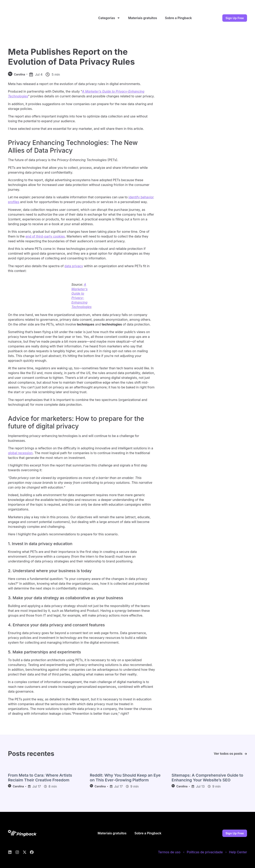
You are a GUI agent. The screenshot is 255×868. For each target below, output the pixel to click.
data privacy (74, 266)
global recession (20, 453)
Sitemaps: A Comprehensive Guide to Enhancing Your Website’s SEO (207, 778)
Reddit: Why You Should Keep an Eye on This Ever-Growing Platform (125, 778)
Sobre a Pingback (178, 18)
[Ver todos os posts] (246, 754)
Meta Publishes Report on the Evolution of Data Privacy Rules (71, 57)
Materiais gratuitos (143, 18)
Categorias (109, 18)
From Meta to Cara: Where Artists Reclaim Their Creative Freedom (40, 778)
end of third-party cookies (45, 236)
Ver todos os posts (228, 754)
